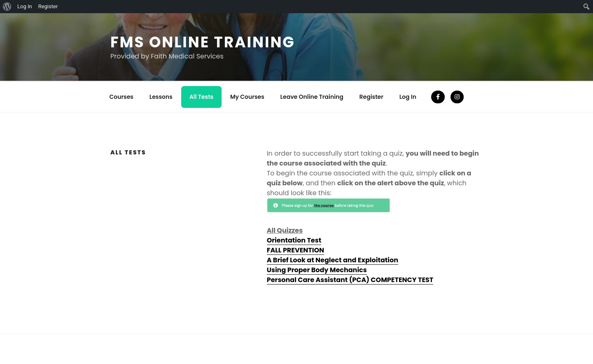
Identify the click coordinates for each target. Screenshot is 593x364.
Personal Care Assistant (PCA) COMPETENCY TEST (350, 280)
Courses (122, 97)
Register (371, 97)
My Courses (247, 97)
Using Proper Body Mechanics (317, 270)
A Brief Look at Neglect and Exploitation (333, 260)
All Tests (202, 97)
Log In (408, 97)
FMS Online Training (203, 42)
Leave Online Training (312, 97)
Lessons (161, 97)
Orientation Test (294, 240)
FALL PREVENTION (295, 250)
